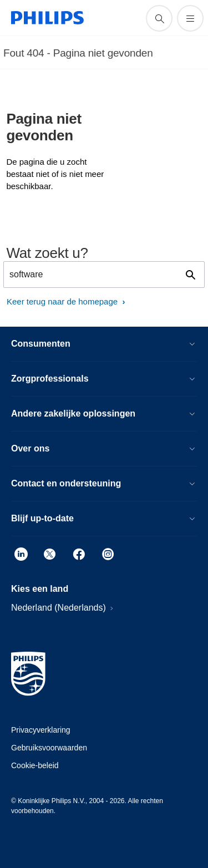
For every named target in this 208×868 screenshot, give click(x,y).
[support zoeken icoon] (159, 18)
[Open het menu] (190, 18)
